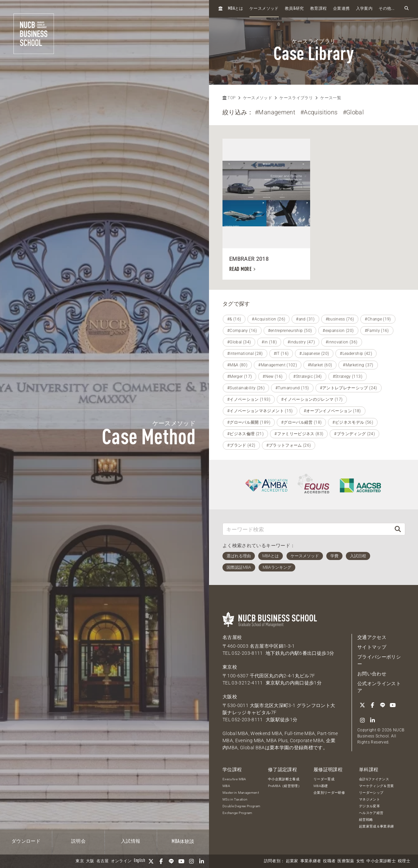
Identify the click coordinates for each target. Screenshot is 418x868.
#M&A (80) (237, 365)
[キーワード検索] (307, 529)
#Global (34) (239, 342)
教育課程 (318, 9)
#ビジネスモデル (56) (353, 422)
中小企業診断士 (381, 861)
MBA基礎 (321, 786)
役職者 (329, 861)
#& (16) (234, 319)
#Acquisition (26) (268, 319)
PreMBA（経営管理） (285, 786)
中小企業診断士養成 (284, 779)
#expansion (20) (338, 331)
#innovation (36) (342, 342)
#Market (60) (320, 365)
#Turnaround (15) (292, 388)
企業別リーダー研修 (329, 793)
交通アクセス (372, 637)
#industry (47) (301, 342)
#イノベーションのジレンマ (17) (312, 399)
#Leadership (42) (356, 354)
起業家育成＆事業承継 (377, 826)
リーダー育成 (324, 779)
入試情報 (131, 841)
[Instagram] (191, 861)
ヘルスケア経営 (371, 813)
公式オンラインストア (379, 687)
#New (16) (273, 376)
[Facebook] (161, 861)
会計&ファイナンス (374, 779)
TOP (229, 98)
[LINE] (171, 861)
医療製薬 (346, 861)
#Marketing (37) (358, 365)
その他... (386, 9)
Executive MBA (234, 779)
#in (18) (269, 342)
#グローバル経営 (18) (302, 422)
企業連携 (341, 9)
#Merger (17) (240, 376)
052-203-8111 (247, 653)
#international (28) (245, 354)
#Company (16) (242, 331)
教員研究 (294, 9)
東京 (80, 861)
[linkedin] (202, 861)
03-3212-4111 (247, 683)
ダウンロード (26, 841)
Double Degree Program (241, 806)
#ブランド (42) (241, 445)
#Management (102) (278, 365)
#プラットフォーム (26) (289, 445)
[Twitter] (151, 861)
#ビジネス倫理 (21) (245, 434)
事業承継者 (311, 861)
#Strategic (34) (307, 376)
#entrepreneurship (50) (290, 331)
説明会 (78, 841)
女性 (361, 861)
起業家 (292, 861)
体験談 (183, 842)
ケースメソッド (264, 9)
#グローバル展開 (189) (249, 422)
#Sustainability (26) (246, 388)
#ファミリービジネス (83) (299, 434)
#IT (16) (281, 354)
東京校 (230, 667)
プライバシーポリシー (379, 660)
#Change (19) (378, 319)
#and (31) (305, 319)
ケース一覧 (331, 98)
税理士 (404, 861)
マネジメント (369, 799)
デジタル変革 (369, 806)
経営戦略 (366, 820)
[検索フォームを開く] (407, 9)
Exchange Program (237, 813)
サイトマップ (372, 647)
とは (236, 9)
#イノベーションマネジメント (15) (260, 411)
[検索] (398, 529)
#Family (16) (377, 331)
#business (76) (340, 319)
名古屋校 (232, 637)
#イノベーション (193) (249, 399)
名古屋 (103, 861)
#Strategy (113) (348, 376)
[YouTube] (181, 861)
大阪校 (230, 697)
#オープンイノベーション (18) (332, 411)
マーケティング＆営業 (377, 786)
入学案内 (364, 9)
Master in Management (241, 793)
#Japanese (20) (314, 354)
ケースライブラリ (296, 98)
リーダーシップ (371, 793)
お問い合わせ (372, 674)
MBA (226, 786)
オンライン (121, 861)
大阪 (90, 861)
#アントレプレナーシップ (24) (349, 388)
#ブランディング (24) (354, 434)
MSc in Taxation (235, 799)
